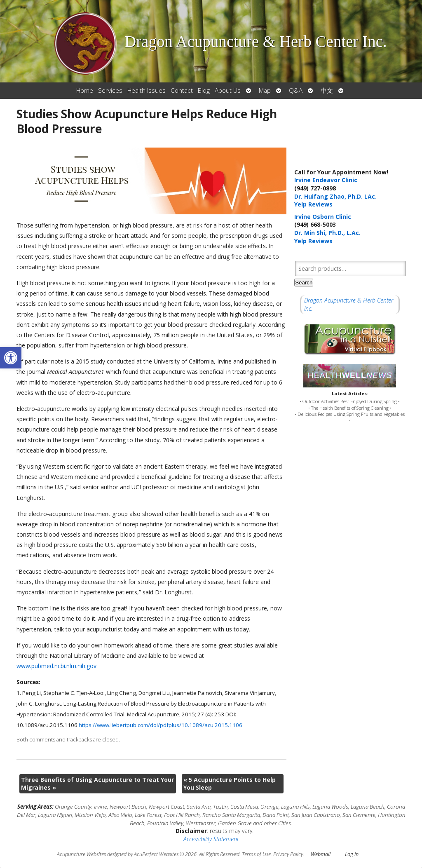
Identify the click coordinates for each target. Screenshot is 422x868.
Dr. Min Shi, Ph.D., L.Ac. (327, 233)
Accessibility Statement (211, 839)
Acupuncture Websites (81, 854)
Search (304, 283)
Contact (182, 90)
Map (265, 90)
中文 (327, 90)
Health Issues (147, 90)
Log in (352, 854)
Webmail (321, 854)
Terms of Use (256, 854)
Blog (204, 90)
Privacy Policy (288, 854)
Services (110, 90)
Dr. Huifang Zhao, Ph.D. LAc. (335, 196)
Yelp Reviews (313, 204)
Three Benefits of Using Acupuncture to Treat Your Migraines (97, 784)
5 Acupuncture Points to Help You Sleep (230, 784)
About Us (228, 90)
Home (85, 90)
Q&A (296, 90)
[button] (11, 358)
